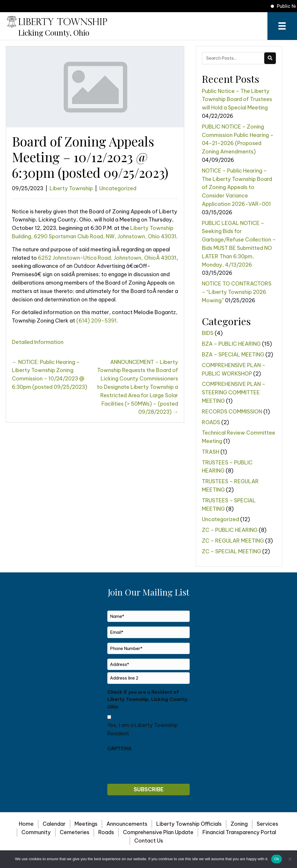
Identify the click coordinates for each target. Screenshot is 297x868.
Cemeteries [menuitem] (75, 832)
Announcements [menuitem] (127, 824)
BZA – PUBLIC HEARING (231, 344)
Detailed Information (38, 342)
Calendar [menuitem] (54, 824)
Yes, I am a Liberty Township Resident (143, 729)
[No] (290, 859)
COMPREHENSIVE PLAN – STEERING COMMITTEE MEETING (234, 392)
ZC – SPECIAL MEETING (231, 551)
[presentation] (151, 766)
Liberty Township (71, 188)
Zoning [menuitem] (239, 824)
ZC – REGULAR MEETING (233, 541)
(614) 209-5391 (96, 321)
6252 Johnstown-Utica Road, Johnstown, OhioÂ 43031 (107, 258)
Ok (277, 859)
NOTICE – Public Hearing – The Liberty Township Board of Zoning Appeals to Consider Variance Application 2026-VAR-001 (237, 187)
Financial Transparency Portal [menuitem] (239, 832)
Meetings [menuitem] (86, 824)
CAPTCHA (119, 748)
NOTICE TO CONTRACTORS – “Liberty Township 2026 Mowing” (237, 292)
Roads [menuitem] (106, 832)
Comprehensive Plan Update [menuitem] (158, 832)
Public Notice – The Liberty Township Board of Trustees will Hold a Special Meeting (237, 99)
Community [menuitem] (36, 832)
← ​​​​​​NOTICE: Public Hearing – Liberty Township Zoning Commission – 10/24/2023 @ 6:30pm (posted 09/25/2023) (50, 375)
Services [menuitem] (267, 824)
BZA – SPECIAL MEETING (233, 355)
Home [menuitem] (26, 824)
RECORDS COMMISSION (232, 412)
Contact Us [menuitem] (149, 841)
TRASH (211, 452)
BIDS (208, 333)
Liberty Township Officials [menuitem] (189, 824)
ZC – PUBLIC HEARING (230, 530)
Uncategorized (118, 188)
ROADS (211, 422)
